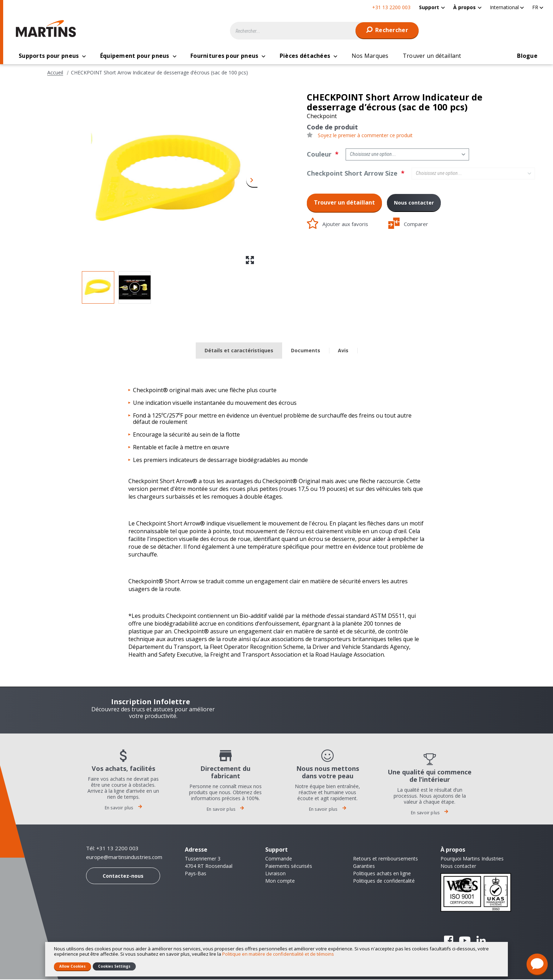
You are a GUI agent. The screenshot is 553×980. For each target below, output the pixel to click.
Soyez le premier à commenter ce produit (365, 136)
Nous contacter (414, 203)
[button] (507, 7)
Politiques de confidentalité (384, 881)
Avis (343, 351)
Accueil (55, 73)
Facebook (449, 941)
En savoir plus (123, 808)
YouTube (465, 941)
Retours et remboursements (385, 859)
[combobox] (324, 31)
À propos (464, 7)
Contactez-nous (123, 876)
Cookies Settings (114, 966)
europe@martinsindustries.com (124, 858)
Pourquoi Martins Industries (472, 859)
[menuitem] (432, 7)
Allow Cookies (72, 966)
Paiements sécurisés (289, 867)
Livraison (275, 874)
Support (429, 7)
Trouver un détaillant (344, 203)
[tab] (239, 351)
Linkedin (481, 941)
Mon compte (280, 881)
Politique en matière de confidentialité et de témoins (278, 954)
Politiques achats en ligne (382, 874)
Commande (279, 859)
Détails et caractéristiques (239, 351)
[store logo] (48, 29)
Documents (306, 351)
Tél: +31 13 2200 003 (112, 849)
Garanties (364, 867)
